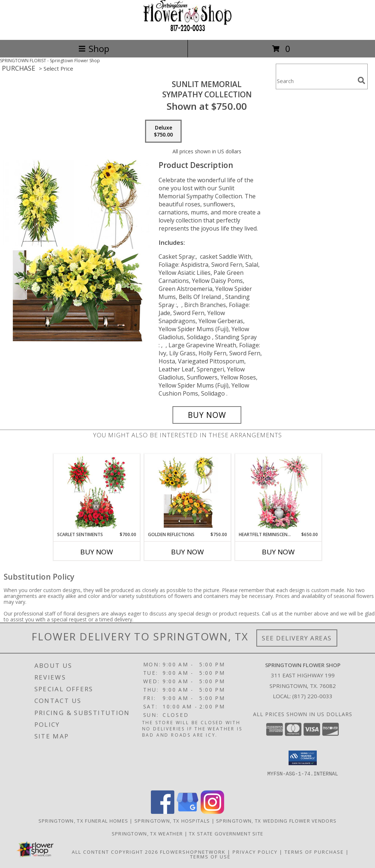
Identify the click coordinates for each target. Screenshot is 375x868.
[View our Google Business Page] (187, 812)
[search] (361, 81)
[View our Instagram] (212, 812)
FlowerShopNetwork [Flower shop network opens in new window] (193, 852)
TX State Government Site (226, 834)
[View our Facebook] (163, 812)
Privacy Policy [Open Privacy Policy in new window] (255, 852)
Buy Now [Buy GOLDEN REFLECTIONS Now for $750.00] (187, 552)
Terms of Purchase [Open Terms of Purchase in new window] (314, 852)
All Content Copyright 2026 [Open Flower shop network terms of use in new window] (115, 852)
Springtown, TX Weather (147, 834)
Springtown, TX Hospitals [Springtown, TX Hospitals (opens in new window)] (172, 821)
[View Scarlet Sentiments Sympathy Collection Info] (97, 493)
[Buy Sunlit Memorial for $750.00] (207, 415)
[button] (303, 758)
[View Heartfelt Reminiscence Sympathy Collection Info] (279, 493)
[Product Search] (315, 81)
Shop (94, 48)
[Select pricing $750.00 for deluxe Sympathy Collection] (163, 131)
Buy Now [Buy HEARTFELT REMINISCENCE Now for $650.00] (278, 552)
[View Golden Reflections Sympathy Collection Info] (188, 493)
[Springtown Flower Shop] (187, 29)
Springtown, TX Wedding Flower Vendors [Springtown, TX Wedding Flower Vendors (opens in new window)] (276, 821)
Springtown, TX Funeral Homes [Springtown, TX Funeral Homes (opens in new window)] (83, 821)
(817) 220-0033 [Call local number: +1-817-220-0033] (312, 696)
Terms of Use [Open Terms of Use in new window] (210, 857)
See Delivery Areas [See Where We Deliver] (297, 638)
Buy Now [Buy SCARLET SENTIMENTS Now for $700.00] (97, 552)
